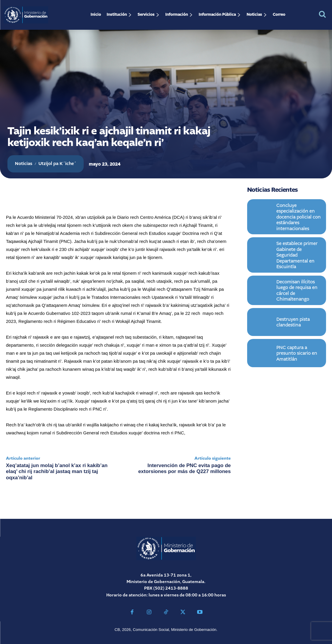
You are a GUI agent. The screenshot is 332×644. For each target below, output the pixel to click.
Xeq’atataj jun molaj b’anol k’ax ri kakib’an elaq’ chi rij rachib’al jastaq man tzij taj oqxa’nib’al (57, 472)
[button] (322, 14)
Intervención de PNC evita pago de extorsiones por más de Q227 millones (184, 468)
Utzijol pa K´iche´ (57, 164)
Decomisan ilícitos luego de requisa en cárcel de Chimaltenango (298, 275)
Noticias (24, 164)
